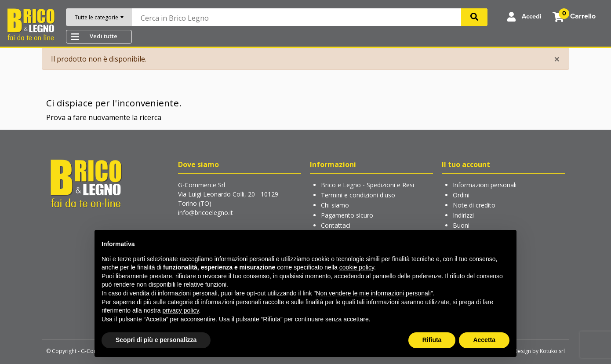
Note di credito (474, 205)
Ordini (461, 195)
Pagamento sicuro (347, 215)
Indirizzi (463, 215)
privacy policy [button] (181, 310)
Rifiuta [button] (432, 340)
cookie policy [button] (357, 267)
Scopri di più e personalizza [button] (156, 340)
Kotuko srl (552, 351)
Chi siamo (335, 205)
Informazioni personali (485, 185)
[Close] (557, 59)
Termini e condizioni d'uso (358, 195)
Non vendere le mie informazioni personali (373, 293)
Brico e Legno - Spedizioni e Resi (367, 185)
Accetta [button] (484, 340)
